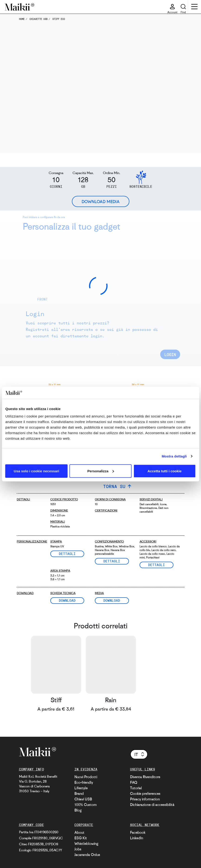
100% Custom (86, 805)
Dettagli (67, 554)
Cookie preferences (145, 793)
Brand (79, 793)
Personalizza (101, 471)
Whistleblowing (86, 843)
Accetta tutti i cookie (164, 471)
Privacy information (145, 799)
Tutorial (136, 788)
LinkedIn (137, 838)
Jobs (78, 849)
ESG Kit (81, 838)
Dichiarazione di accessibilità (152, 805)
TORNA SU (114, 486)
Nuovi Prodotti (86, 777)
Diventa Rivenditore (145, 777)
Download (67, 600)
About (79, 832)
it (140, 754)
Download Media (101, 201)
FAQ (134, 782)
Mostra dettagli (174, 456)
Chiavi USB (83, 799)
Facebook (138, 832)
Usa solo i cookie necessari (36, 471)
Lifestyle (81, 788)
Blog (78, 810)
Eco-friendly (84, 782)
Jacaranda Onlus (87, 855)
